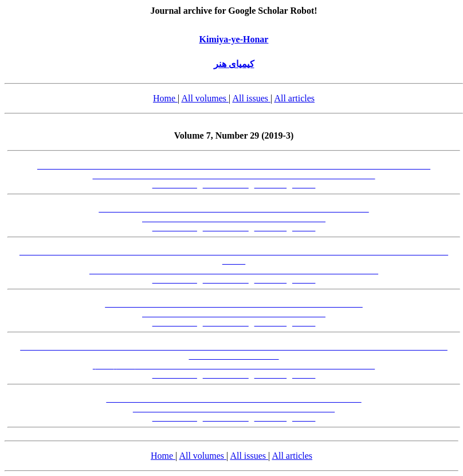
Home (165, 98)
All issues (251, 98)
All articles (294, 98)
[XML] (304, 185)
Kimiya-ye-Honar (234, 39)
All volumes (205, 98)
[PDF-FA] (271, 185)
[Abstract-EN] (226, 185)
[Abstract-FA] (175, 185)
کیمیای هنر (234, 64)
